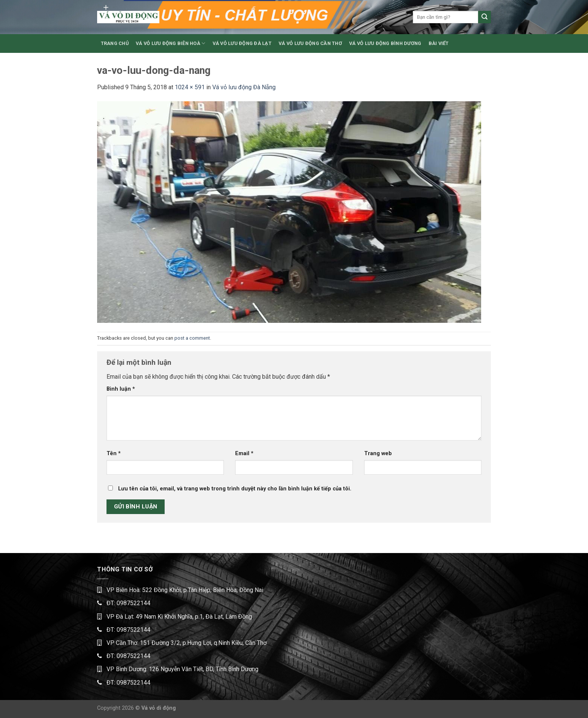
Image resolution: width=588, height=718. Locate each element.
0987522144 (133, 603)
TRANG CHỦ (115, 43)
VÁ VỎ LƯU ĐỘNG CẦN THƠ (310, 43)
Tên (114, 453)
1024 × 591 (190, 87)
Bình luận (121, 389)
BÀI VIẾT (439, 43)
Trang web (378, 453)
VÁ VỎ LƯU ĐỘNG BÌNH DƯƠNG (385, 43)
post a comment (192, 338)
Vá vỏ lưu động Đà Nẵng (244, 87)
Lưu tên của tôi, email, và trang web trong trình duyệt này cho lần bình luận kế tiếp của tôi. (235, 489)
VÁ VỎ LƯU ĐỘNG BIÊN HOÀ (170, 43)
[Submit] (484, 17)
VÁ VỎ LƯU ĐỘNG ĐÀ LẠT (242, 43)
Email (244, 453)
